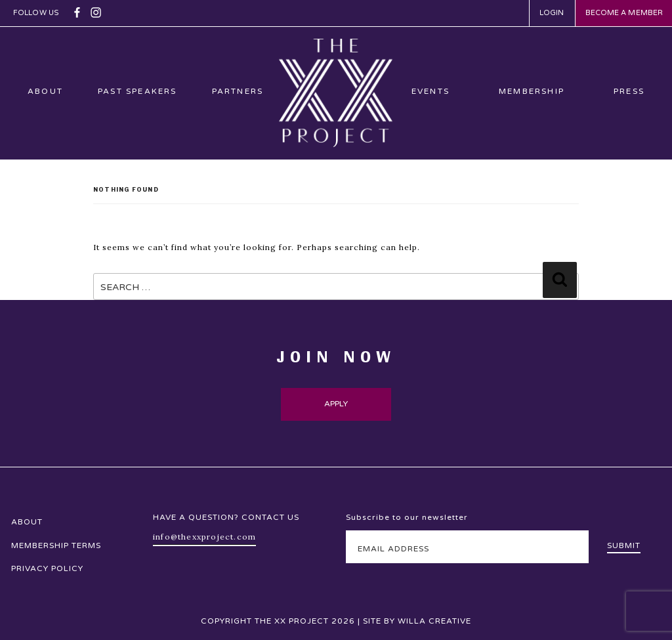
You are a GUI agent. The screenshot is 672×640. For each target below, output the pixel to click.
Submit (624, 545)
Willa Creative (434, 621)
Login (552, 13)
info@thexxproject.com (204, 537)
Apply (336, 404)
